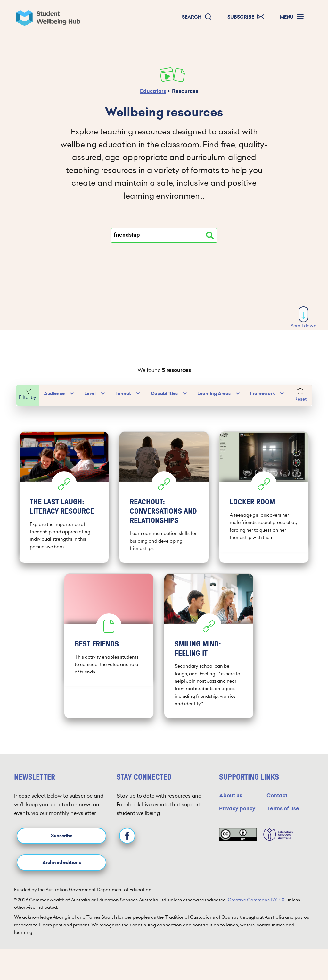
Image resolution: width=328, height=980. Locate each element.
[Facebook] (127, 836)
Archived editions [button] (62, 862)
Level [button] (90, 394)
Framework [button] (262, 394)
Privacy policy (237, 809)
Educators (153, 91)
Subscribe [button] (62, 836)
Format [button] (123, 394)
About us (231, 795)
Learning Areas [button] (214, 394)
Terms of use (283, 809)
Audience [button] (54, 394)
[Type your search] (164, 235)
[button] (197, 17)
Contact (277, 795)
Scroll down (303, 318)
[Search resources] (210, 235)
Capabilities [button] (164, 394)
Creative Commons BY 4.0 (256, 900)
